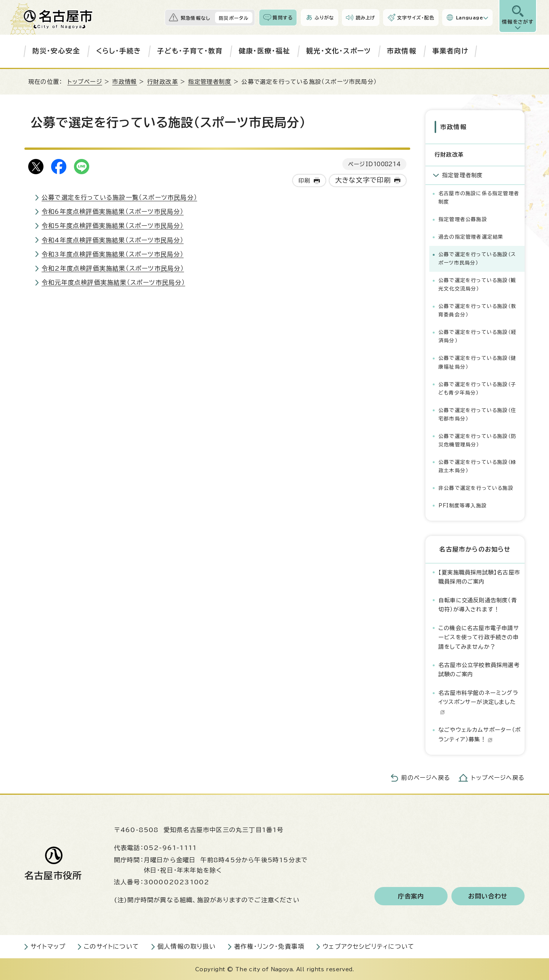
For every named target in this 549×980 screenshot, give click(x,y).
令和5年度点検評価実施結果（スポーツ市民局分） (113, 226)
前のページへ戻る (426, 777)
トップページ (85, 82)
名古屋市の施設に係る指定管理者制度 (479, 197)
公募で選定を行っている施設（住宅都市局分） (477, 414)
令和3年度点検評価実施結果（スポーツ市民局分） (113, 254)
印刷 (304, 180)
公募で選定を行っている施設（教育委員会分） (477, 310)
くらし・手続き (119, 51)
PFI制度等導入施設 (463, 505)
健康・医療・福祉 (265, 51)
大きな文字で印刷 (363, 180)
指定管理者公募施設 (463, 219)
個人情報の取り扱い (187, 946)
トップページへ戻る (498, 777)
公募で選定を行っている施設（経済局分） (477, 336)
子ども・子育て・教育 (190, 51)
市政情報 (402, 51)
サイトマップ (48, 946)
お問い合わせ (488, 896)
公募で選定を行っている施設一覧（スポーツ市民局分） (119, 197)
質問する (283, 18)
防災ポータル (234, 18)
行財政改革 (163, 82)
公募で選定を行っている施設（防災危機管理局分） (477, 440)
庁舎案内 (411, 896)
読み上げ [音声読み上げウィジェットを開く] (366, 18)
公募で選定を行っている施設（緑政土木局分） (477, 466)
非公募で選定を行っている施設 (476, 488)
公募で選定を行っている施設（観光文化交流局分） (477, 284)
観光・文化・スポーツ (339, 51)
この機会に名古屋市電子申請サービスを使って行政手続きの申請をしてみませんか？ (479, 637)
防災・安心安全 (56, 51)
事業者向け (450, 51)
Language (470, 18)
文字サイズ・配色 (416, 18)
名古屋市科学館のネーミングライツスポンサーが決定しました (478, 702)
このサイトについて (112, 946)
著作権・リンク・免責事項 (269, 946)
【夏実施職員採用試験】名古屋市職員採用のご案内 (479, 577)
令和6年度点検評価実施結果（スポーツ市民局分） (113, 212)
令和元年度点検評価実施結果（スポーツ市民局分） (113, 282)
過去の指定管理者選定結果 (471, 237)
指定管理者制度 (209, 82)
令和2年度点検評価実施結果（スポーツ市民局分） (113, 268)
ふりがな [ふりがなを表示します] (324, 18)
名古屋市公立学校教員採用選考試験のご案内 (479, 669)
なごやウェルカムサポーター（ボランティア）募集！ (480, 734)
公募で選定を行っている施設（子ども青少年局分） (477, 388)
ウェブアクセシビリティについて (368, 946)
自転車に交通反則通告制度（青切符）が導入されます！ (478, 604)
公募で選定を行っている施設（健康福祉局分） (477, 362)
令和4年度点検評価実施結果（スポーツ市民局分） (113, 240)
